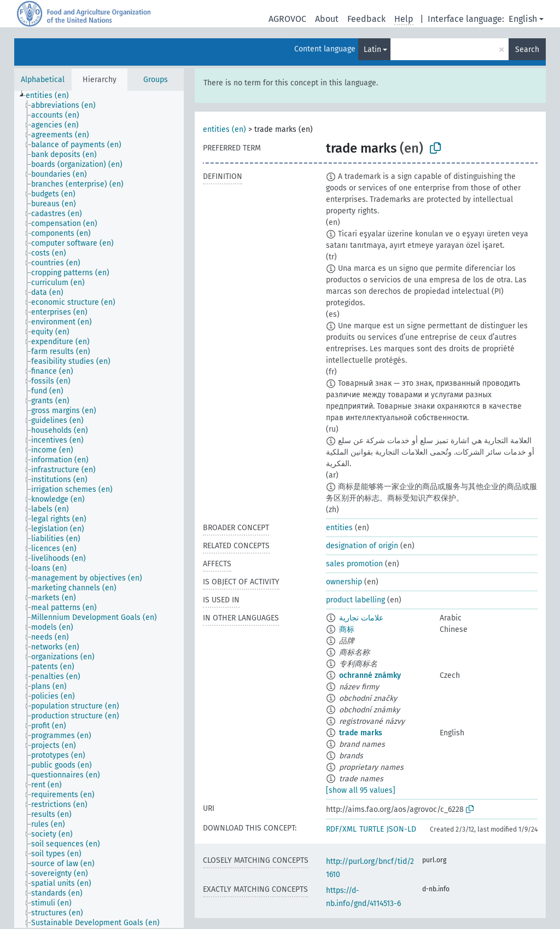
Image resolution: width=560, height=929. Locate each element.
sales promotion (354, 564)
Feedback (366, 19)
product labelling (355, 600)
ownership (344, 582)
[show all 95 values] (361, 790)
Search (527, 50)
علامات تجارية (361, 618)
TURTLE (372, 829)
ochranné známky (370, 675)
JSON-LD (401, 829)
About (327, 19)
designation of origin (362, 546)
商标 (347, 629)
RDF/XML (341, 829)
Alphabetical (43, 80)
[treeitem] (52, 96)
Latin (372, 50)
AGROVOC (287, 19)
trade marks (361, 733)
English (523, 19)
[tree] (99, 509)
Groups (156, 80)
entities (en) (224, 129)
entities (339, 528)
